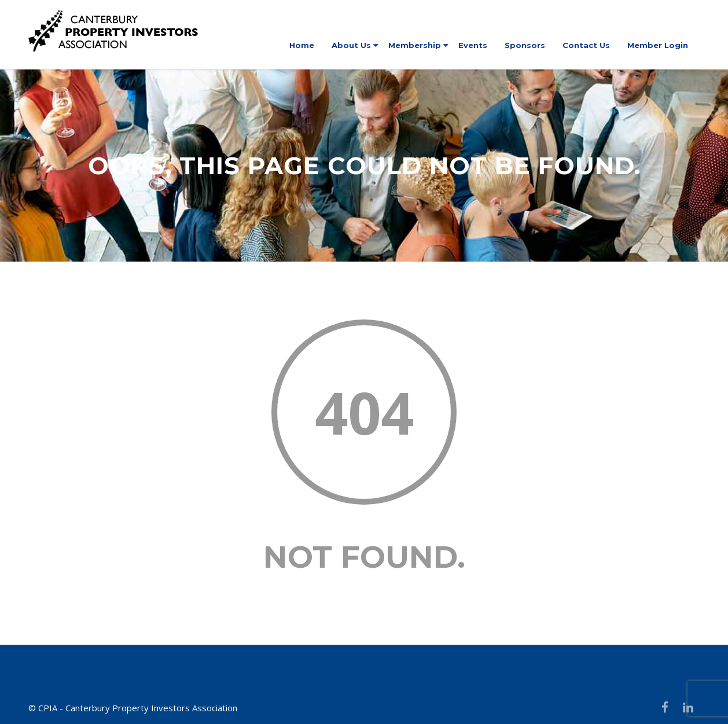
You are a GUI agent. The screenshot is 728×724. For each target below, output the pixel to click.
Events (473, 45)
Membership (415, 45)
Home (302, 45)
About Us (351, 45)
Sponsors (525, 45)
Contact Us (586, 45)
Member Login (658, 45)
